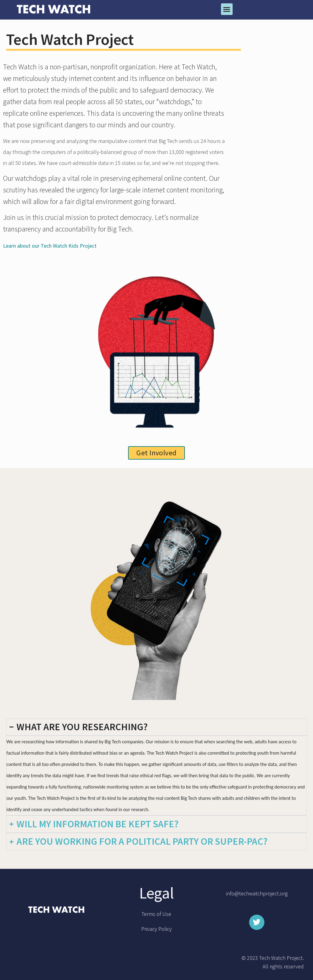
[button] (227, 9)
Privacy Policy (156, 929)
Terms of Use (156, 914)
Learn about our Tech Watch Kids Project (50, 246)
